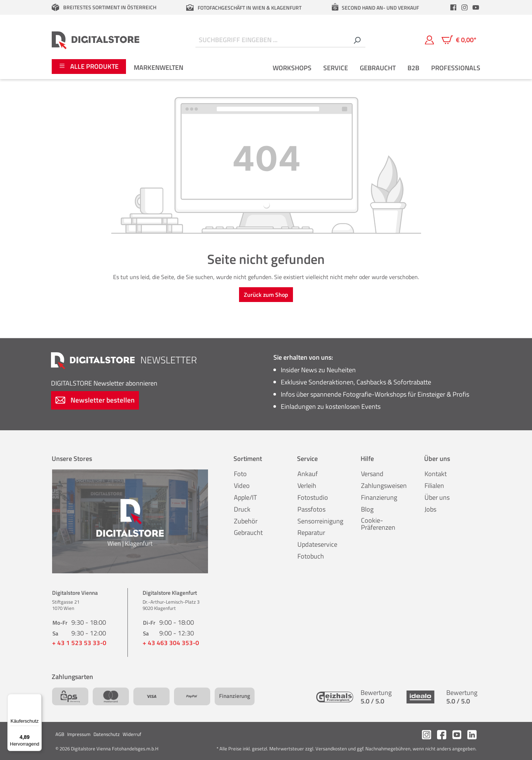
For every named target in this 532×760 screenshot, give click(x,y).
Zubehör (246, 521)
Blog (367, 509)
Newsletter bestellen (95, 400)
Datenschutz (107, 734)
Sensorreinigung (320, 521)
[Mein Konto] (429, 40)
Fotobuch (311, 556)
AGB (60, 734)
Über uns (437, 497)
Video (242, 486)
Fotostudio (313, 497)
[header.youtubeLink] (476, 7)
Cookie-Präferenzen (378, 524)
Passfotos (311, 509)
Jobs (430, 509)
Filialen (434, 486)
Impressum (79, 734)
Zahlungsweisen (384, 486)
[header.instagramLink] (465, 7)
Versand (372, 474)
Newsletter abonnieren (104, 383)
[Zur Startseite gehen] (96, 40)
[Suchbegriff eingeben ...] (272, 40)
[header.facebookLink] (453, 7)
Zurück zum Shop (266, 295)
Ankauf (308, 474)
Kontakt (436, 474)
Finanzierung (379, 497)
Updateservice (317, 544)
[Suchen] (357, 40)
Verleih (307, 486)
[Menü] (37, 698)
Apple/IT (245, 497)
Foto (240, 474)
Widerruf (132, 734)
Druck (242, 509)
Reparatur (311, 532)
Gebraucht (248, 532)
